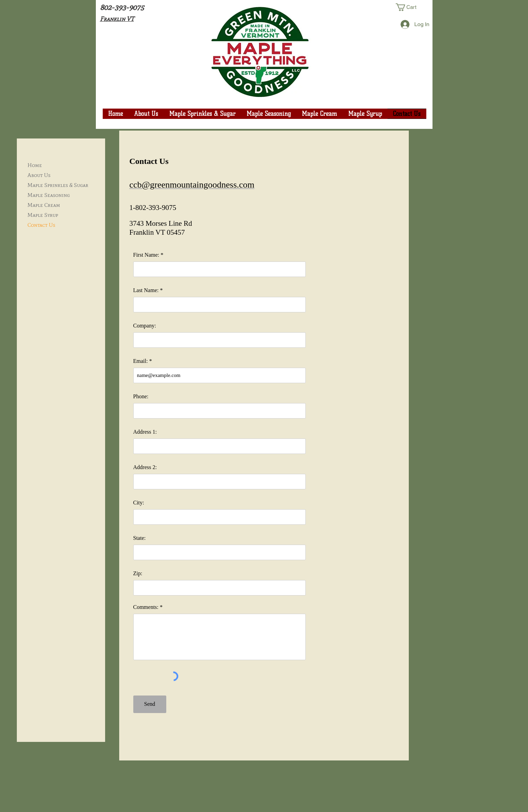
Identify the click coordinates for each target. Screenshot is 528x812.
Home (35, 165)
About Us (39, 175)
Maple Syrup (43, 215)
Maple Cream (44, 205)
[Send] (150, 704)
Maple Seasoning (49, 195)
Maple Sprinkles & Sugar (58, 185)
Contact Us (41, 225)
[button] (411, 7)
